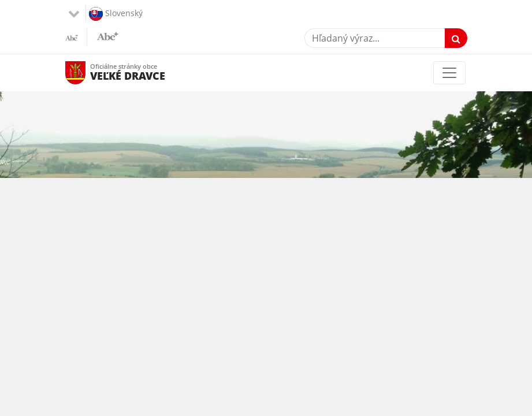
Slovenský (116, 14)
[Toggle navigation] (449, 73)
